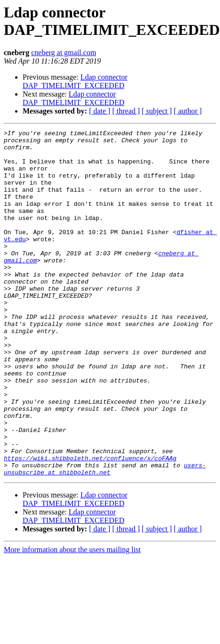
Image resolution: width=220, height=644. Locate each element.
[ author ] (188, 111)
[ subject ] (157, 111)
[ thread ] (126, 111)
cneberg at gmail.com (64, 53)
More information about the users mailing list (72, 619)
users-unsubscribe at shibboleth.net (105, 537)
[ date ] (100, 111)
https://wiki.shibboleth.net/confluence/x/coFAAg (90, 524)
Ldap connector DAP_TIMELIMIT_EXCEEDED (75, 81)
